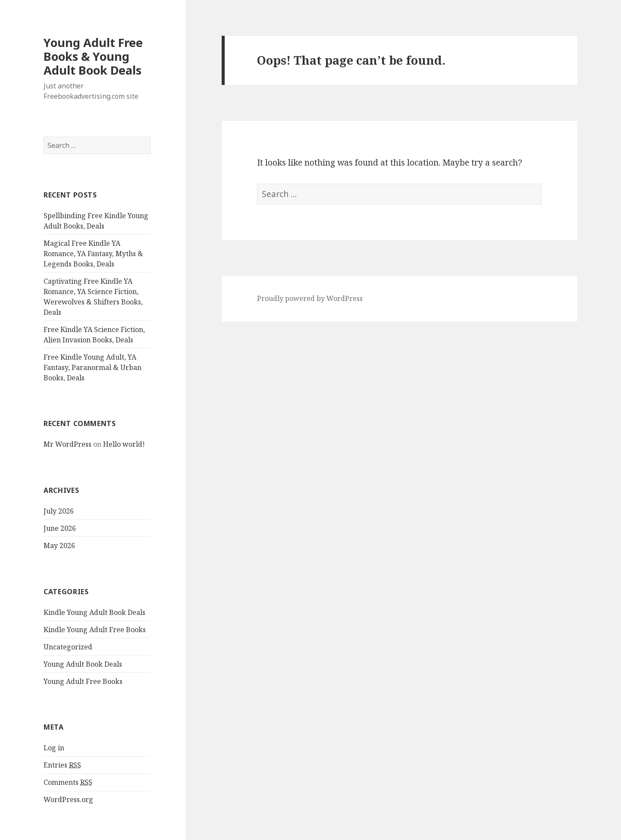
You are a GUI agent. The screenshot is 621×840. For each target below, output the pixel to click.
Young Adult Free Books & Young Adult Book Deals (93, 56)
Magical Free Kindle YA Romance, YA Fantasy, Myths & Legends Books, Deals (93, 254)
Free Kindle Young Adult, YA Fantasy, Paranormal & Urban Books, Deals (93, 367)
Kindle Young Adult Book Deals (94, 612)
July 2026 (59, 511)
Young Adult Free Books (83, 681)
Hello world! (124, 444)
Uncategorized (68, 647)
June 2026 (60, 528)
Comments (68, 782)
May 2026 (59, 545)
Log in (54, 748)
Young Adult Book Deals (83, 664)
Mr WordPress (67, 444)
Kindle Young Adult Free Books (95, 630)
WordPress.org (68, 799)
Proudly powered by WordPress (310, 298)
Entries (62, 765)
